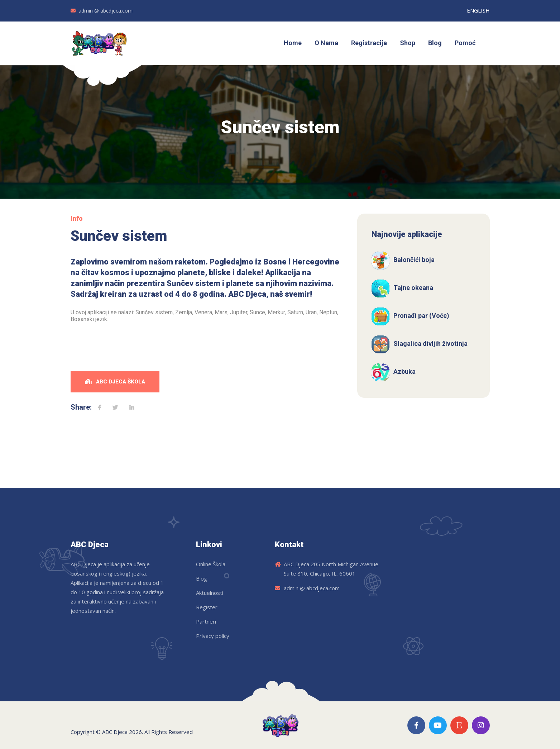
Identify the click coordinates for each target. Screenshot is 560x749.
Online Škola (211, 564)
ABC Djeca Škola (115, 382)
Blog (435, 43)
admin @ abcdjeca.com (106, 11)
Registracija (369, 43)
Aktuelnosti (210, 593)
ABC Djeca (115, 732)
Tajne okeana (413, 288)
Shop (408, 43)
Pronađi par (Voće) (421, 316)
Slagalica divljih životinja (430, 344)
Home (293, 43)
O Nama (326, 43)
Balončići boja (414, 260)
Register (207, 607)
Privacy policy (213, 636)
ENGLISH (478, 10)
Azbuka (405, 371)
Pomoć (465, 43)
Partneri (206, 621)
